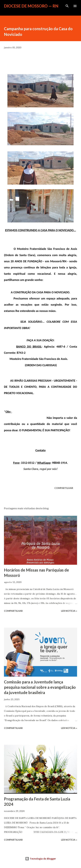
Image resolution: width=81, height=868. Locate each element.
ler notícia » (69, 611)
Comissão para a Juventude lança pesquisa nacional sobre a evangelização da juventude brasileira (40, 687)
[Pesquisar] (67, 6)
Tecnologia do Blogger (40, 859)
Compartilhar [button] (64, 488)
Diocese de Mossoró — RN (31, 6)
